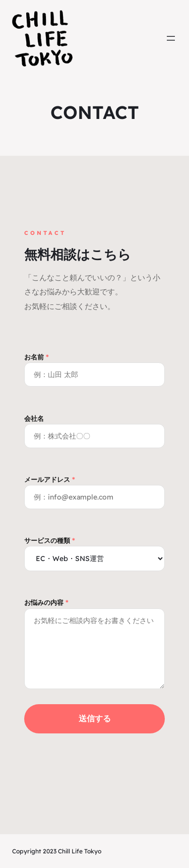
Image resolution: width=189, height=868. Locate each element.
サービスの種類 (94, 549)
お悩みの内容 (94, 644)
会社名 (94, 427)
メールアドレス (94, 488)
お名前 (94, 366)
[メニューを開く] (171, 38)
